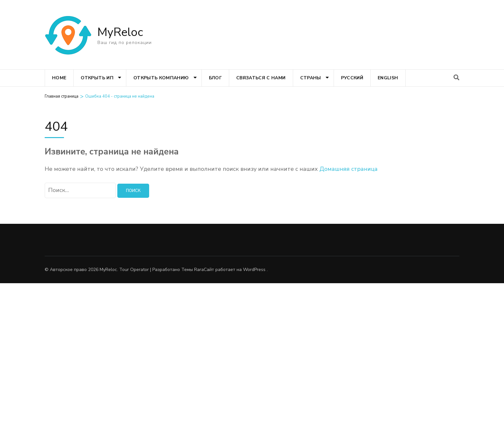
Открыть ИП (97, 78)
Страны (311, 78)
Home (59, 78)
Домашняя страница (349, 169)
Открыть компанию (161, 78)
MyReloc (120, 32)
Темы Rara (193, 270)
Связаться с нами (261, 78)
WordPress (254, 270)
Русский (352, 78)
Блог (215, 78)
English (388, 78)
